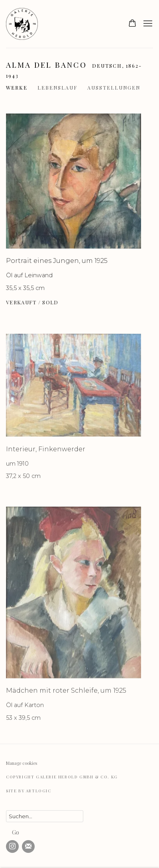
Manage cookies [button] (22, 763)
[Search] (45, 816)
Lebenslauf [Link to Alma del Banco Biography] (57, 87)
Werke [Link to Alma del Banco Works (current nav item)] (17, 87)
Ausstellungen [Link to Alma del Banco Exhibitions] (114, 87)
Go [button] (16, 832)
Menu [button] (147, 24)
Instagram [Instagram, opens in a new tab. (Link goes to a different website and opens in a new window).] (12, 846)
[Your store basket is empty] (132, 24)
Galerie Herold (26, 24)
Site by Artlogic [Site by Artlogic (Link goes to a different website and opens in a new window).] (29, 791)
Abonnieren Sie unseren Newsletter (28, 846)
